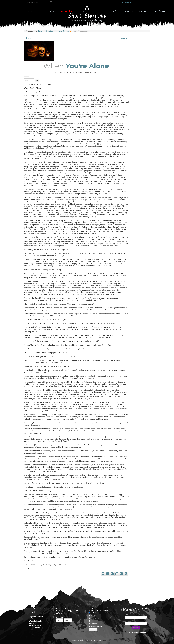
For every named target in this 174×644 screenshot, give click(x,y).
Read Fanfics (66, 11)
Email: (127, 621)
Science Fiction (96, 626)
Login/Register (160, 11)
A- (122, 2)
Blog (52, 11)
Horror (94, 618)
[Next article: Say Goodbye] (124, 38)
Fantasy (94, 615)
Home (29, 11)
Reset (127, 2)
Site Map (143, 11)
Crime (93, 613)
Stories (41, 11)
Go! (51, 2)
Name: (127, 615)
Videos (81, 11)
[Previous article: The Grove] (29, 38)
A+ (131, 2)
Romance (94, 624)
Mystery (94, 621)
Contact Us (128, 11)
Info (115, 11)
